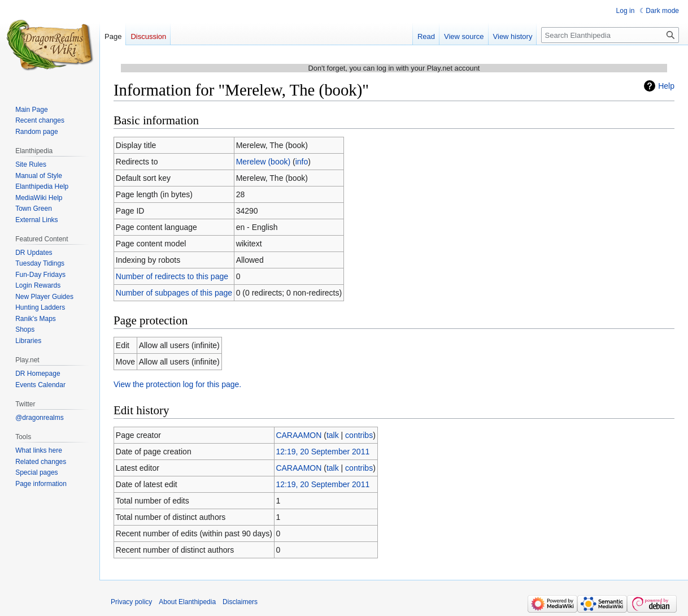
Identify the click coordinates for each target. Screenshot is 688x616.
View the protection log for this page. (177, 384)
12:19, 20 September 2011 (323, 452)
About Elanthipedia (187, 602)
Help (666, 86)
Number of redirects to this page (172, 276)
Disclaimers (240, 602)
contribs (359, 435)
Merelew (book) (263, 162)
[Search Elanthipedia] (610, 35)
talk (333, 435)
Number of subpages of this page (174, 293)
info (302, 162)
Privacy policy (131, 602)
